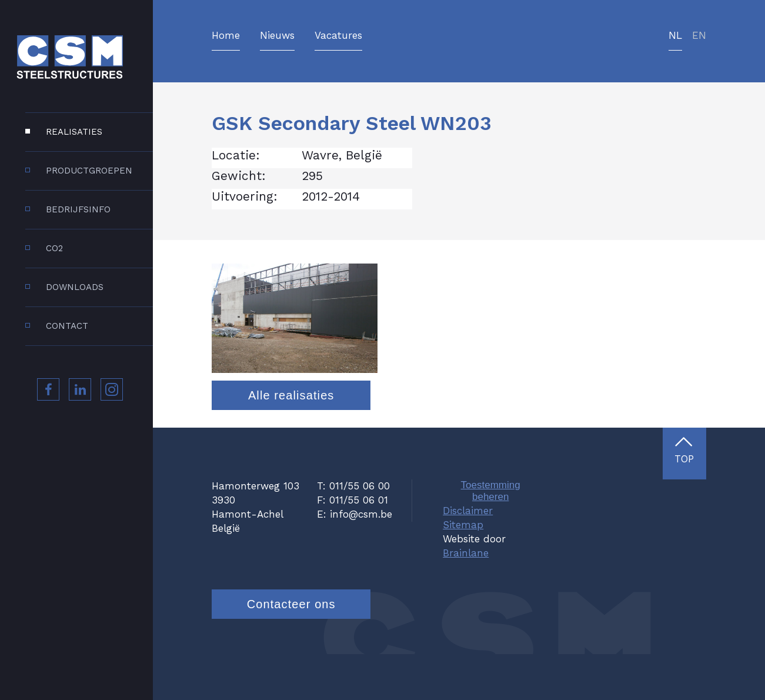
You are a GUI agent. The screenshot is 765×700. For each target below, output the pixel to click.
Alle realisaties (291, 441)
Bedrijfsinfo (78, 209)
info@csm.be (361, 559)
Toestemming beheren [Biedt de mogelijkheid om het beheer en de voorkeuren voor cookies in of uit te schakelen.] (491, 537)
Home (226, 36)
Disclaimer (468, 556)
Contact (67, 326)
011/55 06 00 (360, 532)
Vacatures (338, 36)
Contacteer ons (291, 649)
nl (675, 36)
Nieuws (277, 36)
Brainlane (466, 598)
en (699, 36)
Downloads (75, 287)
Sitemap (463, 570)
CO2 (54, 248)
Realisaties (74, 132)
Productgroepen (89, 171)
